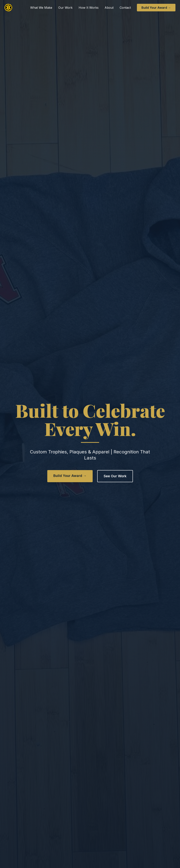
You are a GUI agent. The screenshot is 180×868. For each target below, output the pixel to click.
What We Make (41, 8)
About (109, 8)
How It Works (89, 8)
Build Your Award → (156, 8)
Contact (125, 8)
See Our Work (115, 476)
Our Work (65, 8)
